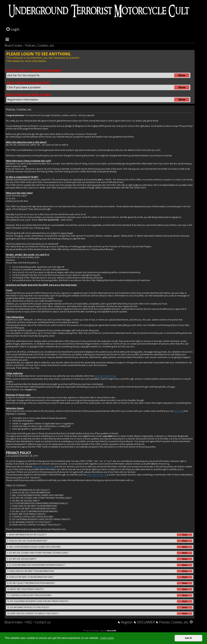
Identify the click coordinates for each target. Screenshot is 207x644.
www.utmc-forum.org (105, 376)
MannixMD (112, 631)
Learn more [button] (107, 638)
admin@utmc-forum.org (157, 464)
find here (179, 411)
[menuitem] (28, 622)
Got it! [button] (189, 638)
